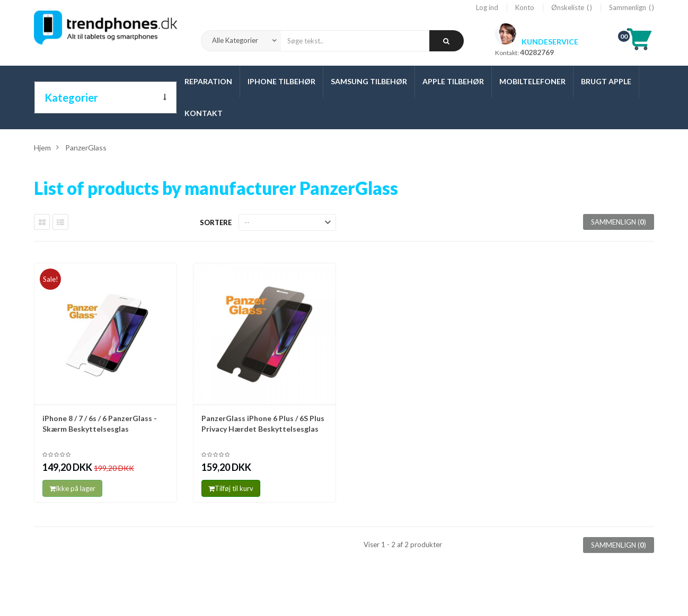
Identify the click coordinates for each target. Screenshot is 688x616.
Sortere (216, 222)
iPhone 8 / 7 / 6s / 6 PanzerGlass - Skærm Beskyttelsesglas (100, 423)
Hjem (42, 148)
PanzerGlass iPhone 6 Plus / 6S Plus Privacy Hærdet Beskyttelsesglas (263, 423)
